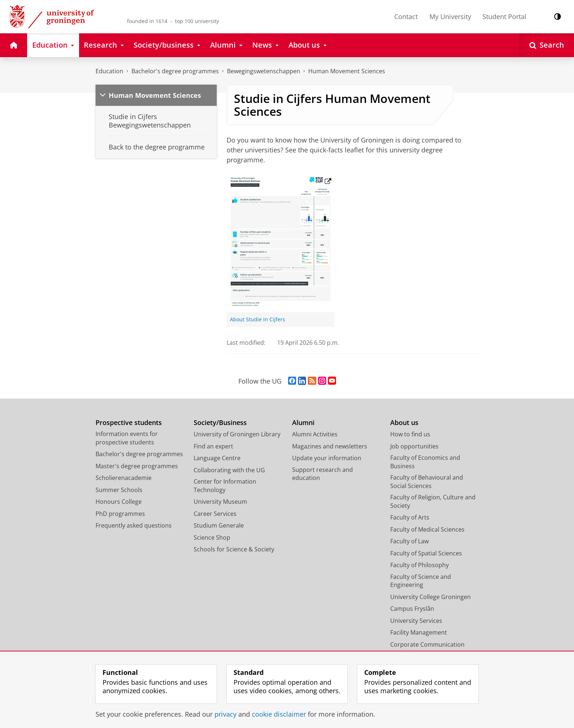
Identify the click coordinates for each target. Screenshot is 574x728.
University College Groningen (430, 597)
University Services (416, 621)
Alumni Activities (315, 434)
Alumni (303, 423)
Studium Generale (219, 525)
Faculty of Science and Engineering (421, 581)
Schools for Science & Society (234, 549)
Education (109, 71)
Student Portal (504, 16)
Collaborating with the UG (229, 470)
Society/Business (220, 423)
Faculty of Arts (410, 517)
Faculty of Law (409, 541)
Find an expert (213, 446)
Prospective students (129, 423)
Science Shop (212, 537)
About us (404, 423)
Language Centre (217, 458)
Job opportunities (414, 446)
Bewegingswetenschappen (264, 71)
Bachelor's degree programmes (175, 71)
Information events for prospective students (127, 438)
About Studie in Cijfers (258, 319)
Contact (406, 16)
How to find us (410, 434)
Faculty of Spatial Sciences (426, 553)
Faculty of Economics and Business (425, 462)
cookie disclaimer (279, 714)
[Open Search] (547, 45)
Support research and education (323, 474)
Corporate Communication (427, 644)
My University (450, 16)
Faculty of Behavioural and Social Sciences (427, 482)
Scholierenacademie (124, 478)
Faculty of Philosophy (420, 565)
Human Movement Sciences (347, 71)
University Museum (220, 502)
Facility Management (419, 632)
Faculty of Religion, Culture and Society (433, 501)
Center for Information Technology (225, 486)
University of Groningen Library (237, 434)
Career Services (215, 514)
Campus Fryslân (412, 609)
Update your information (327, 458)
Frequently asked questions (134, 525)
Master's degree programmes (137, 466)
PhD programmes (120, 514)
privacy (225, 714)
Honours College (119, 502)
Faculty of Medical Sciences (427, 529)
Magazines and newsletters (330, 446)
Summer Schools (119, 490)
